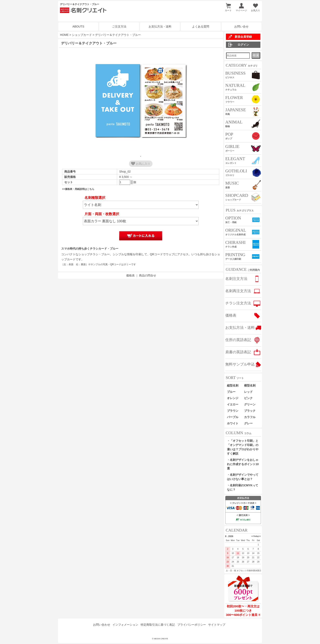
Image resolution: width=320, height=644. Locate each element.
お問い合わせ (102, 625)
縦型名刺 (233, 385)
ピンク (248, 398)
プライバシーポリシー (192, 625)
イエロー (233, 404)
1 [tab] (141, 156)
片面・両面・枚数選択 (102, 214)
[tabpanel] (141, 101)
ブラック (250, 411)
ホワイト (233, 423)
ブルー (233, 392)
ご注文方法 (119, 26)
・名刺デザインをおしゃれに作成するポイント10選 (243, 464)
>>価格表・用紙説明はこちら (78, 189)
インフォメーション (125, 625)
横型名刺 (250, 385)
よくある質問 (201, 26)
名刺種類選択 (95, 198)
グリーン (250, 404)
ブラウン (233, 411)
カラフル (250, 417)
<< (252, 536)
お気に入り (141, 164)
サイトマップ (217, 625)
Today (256, 536)
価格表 (130, 275)
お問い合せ (241, 26)
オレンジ (233, 398)
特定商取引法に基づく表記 (158, 625)
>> (260, 536)
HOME (64, 35)
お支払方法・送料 (160, 26)
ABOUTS (78, 26)
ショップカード (82, 35)
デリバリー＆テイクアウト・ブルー (118, 35)
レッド (248, 392)
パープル (233, 417)
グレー (248, 423)
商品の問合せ (148, 275)
